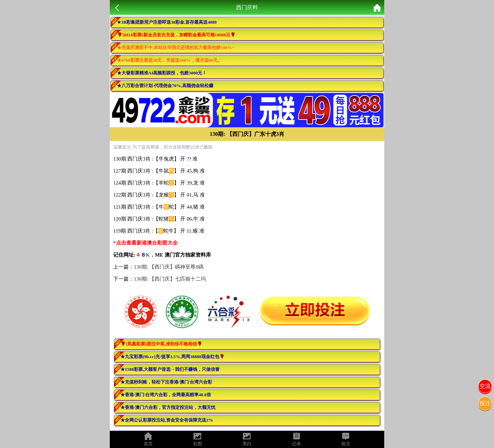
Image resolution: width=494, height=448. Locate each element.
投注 (485, 403)
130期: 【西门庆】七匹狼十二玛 (170, 279)
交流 (485, 386)
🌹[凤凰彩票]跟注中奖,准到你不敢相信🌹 (161, 344)
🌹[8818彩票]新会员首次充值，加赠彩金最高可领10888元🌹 (176, 35)
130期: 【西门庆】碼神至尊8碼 (169, 267)
